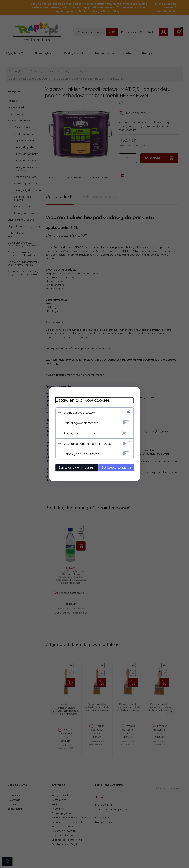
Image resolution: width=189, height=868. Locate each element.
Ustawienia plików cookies (79, 400)
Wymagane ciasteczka (76, 412)
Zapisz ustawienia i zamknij (74, 467)
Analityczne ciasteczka (76, 433)
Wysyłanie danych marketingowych (85, 443)
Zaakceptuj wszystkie (119, 467)
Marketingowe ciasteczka (78, 423)
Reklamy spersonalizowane (79, 454)
